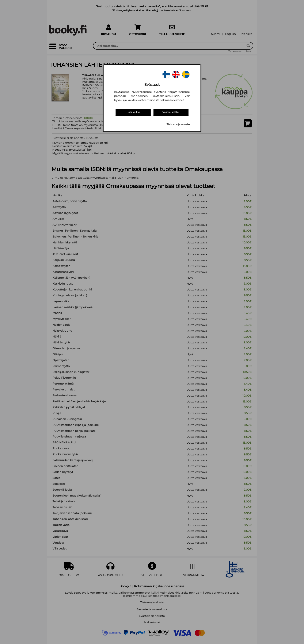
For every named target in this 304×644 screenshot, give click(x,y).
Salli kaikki (133, 112)
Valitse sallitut (171, 112)
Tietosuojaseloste (178, 124)
